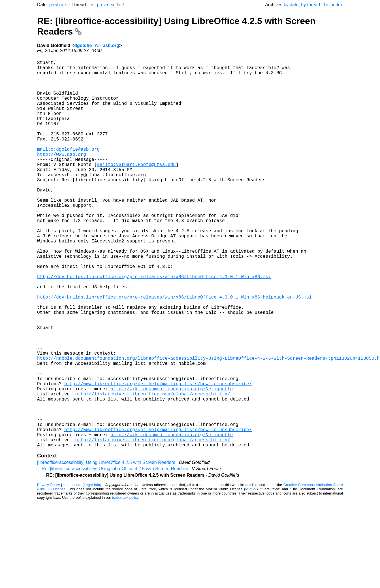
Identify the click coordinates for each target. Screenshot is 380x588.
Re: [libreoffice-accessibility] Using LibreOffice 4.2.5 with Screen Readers (115, 555)
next (63, 5)
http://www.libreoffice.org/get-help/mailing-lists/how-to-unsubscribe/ (158, 456)
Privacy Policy (49, 571)
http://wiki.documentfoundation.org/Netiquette (172, 462)
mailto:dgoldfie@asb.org (68, 169)
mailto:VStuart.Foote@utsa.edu (136, 188)
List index (333, 5)
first (92, 5)
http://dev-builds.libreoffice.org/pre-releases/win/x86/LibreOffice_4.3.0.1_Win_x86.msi (154, 325)
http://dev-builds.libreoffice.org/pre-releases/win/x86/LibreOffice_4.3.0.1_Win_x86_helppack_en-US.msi (174, 350)
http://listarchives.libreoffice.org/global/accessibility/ (152, 468)
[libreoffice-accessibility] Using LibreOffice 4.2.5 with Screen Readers (106, 548)
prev (54, 5)
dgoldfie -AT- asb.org (97, 45)
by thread (310, 5)
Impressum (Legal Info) (82, 571)
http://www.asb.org (62, 176)
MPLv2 (251, 575)
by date (291, 5)
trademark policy (125, 584)
